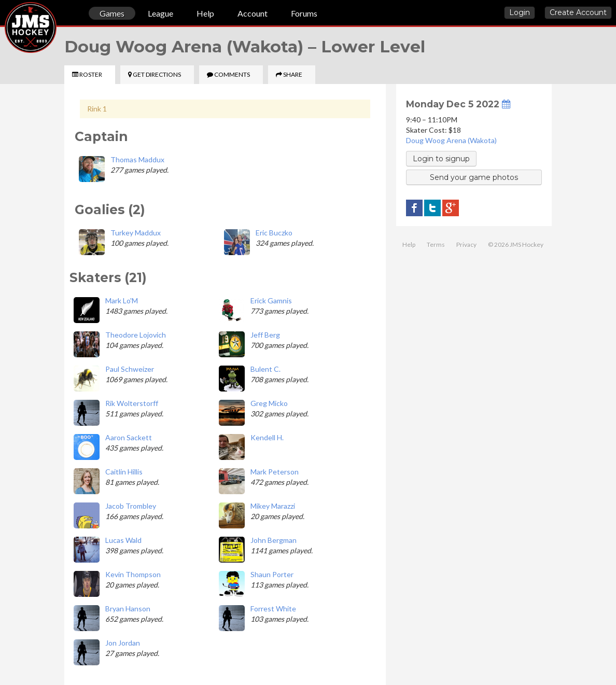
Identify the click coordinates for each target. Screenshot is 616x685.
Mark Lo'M (122, 300)
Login (520, 12)
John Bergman (274, 540)
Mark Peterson (275, 472)
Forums (304, 13)
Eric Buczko (274, 233)
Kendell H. (267, 437)
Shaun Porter (272, 574)
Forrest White (273, 609)
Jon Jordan (123, 643)
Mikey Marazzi (273, 506)
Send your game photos (474, 177)
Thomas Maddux (137, 159)
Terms (436, 244)
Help (205, 13)
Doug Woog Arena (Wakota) (451, 140)
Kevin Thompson (133, 574)
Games (112, 13)
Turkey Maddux (136, 233)
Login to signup (441, 159)
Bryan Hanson (128, 609)
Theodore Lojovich (136, 335)
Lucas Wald (123, 540)
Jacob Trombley (131, 506)
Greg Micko (269, 403)
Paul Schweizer (130, 369)
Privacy (466, 244)
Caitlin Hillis (124, 472)
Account (253, 13)
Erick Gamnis (271, 300)
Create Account (578, 12)
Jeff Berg (265, 335)
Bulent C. (265, 369)
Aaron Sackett (129, 437)
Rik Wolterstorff (132, 403)
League (160, 13)
